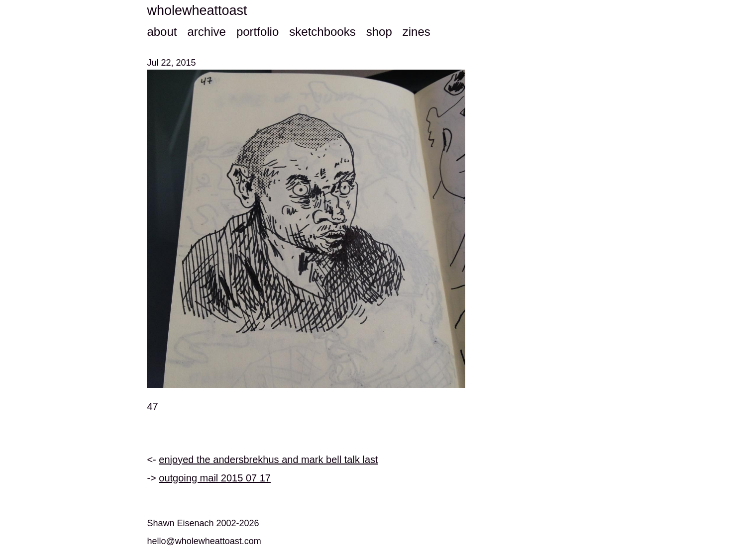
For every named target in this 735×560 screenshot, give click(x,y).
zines (417, 32)
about (162, 32)
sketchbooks (322, 32)
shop (379, 32)
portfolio (258, 32)
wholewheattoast (197, 10)
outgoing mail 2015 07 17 (215, 478)
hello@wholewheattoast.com (204, 541)
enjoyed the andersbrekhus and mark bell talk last (268, 460)
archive (206, 32)
